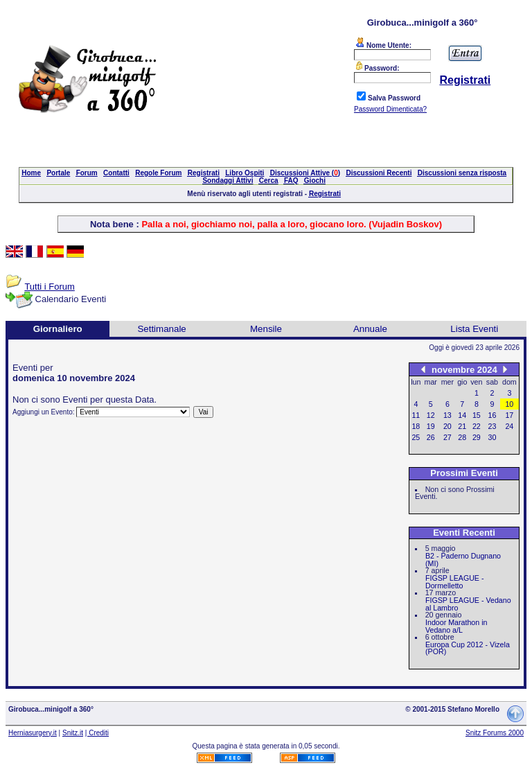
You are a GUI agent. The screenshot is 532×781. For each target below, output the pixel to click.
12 (431, 415)
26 (431, 437)
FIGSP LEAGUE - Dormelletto (455, 582)
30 (493, 437)
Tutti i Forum (49, 287)
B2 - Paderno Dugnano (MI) (463, 560)
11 (416, 415)
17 (509, 415)
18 (416, 426)
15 (477, 415)
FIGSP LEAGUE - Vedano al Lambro (468, 604)
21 (462, 426)
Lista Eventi (474, 329)
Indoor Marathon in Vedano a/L (456, 626)
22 (477, 426)
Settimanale (161, 329)
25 (416, 437)
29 (477, 437)
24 (509, 426)
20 (447, 426)
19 (431, 426)
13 (447, 415)
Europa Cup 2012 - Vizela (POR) (468, 648)
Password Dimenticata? (390, 109)
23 (493, 426)
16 (493, 415)
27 (447, 437)
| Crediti (97, 733)
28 (462, 437)
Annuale (370, 329)
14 (462, 415)
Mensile (266, 329)
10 (509, 404)
